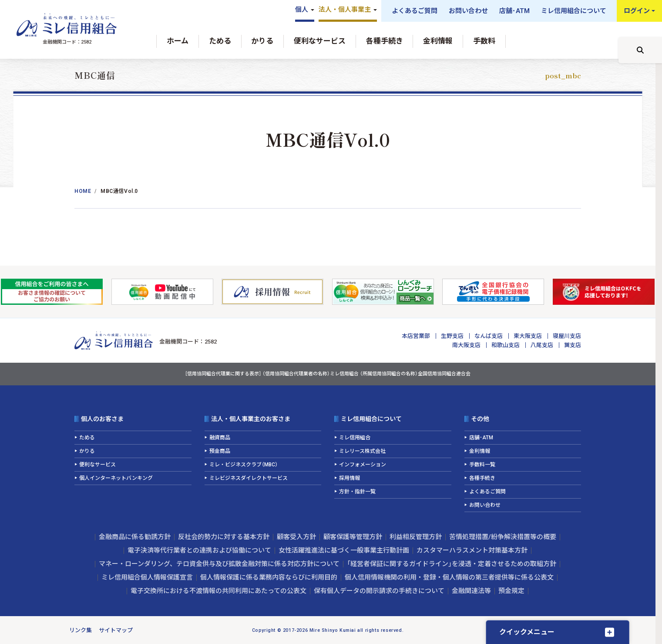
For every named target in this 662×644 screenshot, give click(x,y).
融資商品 (220, 438)
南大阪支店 (466, 345)
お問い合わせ (468, 11)
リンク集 (81, 630)
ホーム (178, 41)
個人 (302, 10)
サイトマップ (116, 630)
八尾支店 (542, 345)
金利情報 (438, 41)
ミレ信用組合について (574, 11)
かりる (262, 41)
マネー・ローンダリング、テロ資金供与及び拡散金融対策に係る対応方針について (219, 564)
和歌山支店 (506, 345)
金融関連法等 (471, 591)
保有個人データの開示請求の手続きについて (379, 591)
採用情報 (349, 478)
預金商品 (220, 451)
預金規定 (511, 591)
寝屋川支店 (567, 336)
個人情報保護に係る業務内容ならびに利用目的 (269, 577)
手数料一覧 (482, 465)
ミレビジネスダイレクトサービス (249, 478)
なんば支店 (489, 336)
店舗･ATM (514, 11)
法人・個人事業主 (345, 10)
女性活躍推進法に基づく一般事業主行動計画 (344, 550)
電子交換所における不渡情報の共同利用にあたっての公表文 (218, 591)
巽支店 (573, 345)
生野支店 (452, 336)
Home (83, 191)
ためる (220, 41)
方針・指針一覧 (357, 492)
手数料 (484, 41)
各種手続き (385, 41)
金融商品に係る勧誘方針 (135, 537)
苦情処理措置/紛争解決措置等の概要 (503, 537)
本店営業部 (416, 336)
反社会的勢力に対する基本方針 (224, 537)
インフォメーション (363, 465)
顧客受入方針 (296, 537)
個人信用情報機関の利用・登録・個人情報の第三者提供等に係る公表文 (449, 577)
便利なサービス (320, 41)
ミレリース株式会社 (362, 451)
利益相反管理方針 (416, 537)
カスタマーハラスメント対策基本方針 (472, 550)
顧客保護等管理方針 (353, 537)
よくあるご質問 (415, 11)
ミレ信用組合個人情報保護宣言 (147, 577)
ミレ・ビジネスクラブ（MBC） (244, 465)
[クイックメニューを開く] (558, 632)
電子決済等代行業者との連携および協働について (199, 550)
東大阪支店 (528, 336)
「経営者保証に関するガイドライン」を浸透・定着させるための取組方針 (452, 564)
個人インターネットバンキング (116, 478)
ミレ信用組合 (355, 438)
